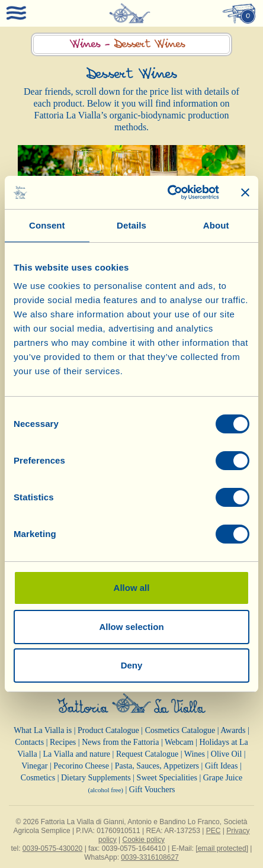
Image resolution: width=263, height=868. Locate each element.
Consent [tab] (47, 225)
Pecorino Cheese (81, 766)
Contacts (29, 742)
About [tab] (216, 225)
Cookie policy (144, 840)
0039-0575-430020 (52, 848)
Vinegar (34, 766)
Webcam (179, 742)
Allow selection (131, 627)
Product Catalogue (108, 730)
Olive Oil (227, 754)
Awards (233, 730)
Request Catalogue (147, 754)
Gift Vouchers (152, 790)
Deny (132, 665)
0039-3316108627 (150, 857)
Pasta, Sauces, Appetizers (157, 766)
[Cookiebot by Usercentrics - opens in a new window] (168, 192)
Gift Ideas (222, 766)
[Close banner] (245, 192)
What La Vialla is (43, 730)
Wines (195, 754)
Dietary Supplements (96, 778)
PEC (214, 831)
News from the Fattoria (120, 742)
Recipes (63, 742)
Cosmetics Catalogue (180, 730)
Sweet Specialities (167, 778)
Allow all (132, 588)
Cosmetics (38, 778)
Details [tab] (131, 225)
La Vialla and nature (77, 754)
